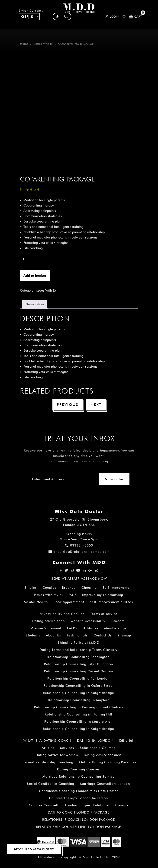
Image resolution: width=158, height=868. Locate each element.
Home (24, 44)
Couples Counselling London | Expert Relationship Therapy (79, 805)
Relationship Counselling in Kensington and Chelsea (79, 707)
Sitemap (124, 635)
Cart (135, 17)
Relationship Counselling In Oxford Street (79, 686)
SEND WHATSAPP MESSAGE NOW (79, 579)
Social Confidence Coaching (51, 784)
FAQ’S (72, 628)
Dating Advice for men (103, 755)
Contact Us (103, 635)
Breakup (69, 588)
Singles (31, 588)
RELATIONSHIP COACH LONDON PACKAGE (79, 820)
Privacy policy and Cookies (62, 614)
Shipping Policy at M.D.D (79, 642)
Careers (118, 621)
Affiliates (91, 628)
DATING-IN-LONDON (95, 741)
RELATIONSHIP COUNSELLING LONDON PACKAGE (78, 827)
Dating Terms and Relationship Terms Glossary (79, 650)
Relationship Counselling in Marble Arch (78, 722)
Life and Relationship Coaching (47, 762)
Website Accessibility (88, 621)
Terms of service (104, 614)
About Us (53, 635)
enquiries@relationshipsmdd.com (79, 552)
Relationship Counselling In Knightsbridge (79, 693)
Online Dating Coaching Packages (108, 762)
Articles (48, 748)
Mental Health (36, 602)
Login (112, 17)
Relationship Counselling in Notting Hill (79, 714)
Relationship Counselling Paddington (78, 657)
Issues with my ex (49, 595)
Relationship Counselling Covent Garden (79, 671)
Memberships (115, 628)
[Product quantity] (25, 259)
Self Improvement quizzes (111, 602)
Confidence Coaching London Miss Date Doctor (79, 791)
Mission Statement (46, 628)
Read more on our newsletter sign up (79, 461)
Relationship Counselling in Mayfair (79, 700)
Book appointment (69, 602)
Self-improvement (118, 588)
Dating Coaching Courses (78, 769)
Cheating (89, 588)
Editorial (126, 741)
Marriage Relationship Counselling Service (79, 776)
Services (67, 748)
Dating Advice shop (48, 621)
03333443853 (79, 545)
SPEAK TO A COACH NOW (34, 849)
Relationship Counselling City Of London (79, 664)
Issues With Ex (43, 44)
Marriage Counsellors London (105, 784)
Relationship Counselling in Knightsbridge (79, 729)
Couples (49, 588)
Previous (68, 405)
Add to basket (35, 276)
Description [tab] (35, 304)
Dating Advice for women (57, 755)
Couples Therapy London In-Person (78, 798)
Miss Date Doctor (97, 857)
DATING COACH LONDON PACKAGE (79, 812)
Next (96, 405)
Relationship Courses (98, 748)
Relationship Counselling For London (78, 678)
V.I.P (73, 595)
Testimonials (77, 635)
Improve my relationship (103, 595)
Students (33, 635)
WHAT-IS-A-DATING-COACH (47, 741)
